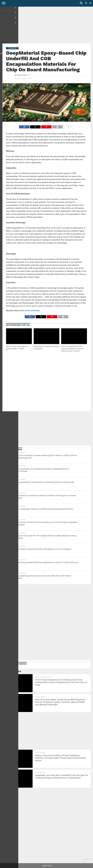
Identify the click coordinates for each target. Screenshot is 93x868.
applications (78, 228)
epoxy (22, 311)
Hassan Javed (22, 75)
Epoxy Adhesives (32, 311)
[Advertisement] (46, 25)
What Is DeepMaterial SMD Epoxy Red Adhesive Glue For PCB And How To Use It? (72, 349)
